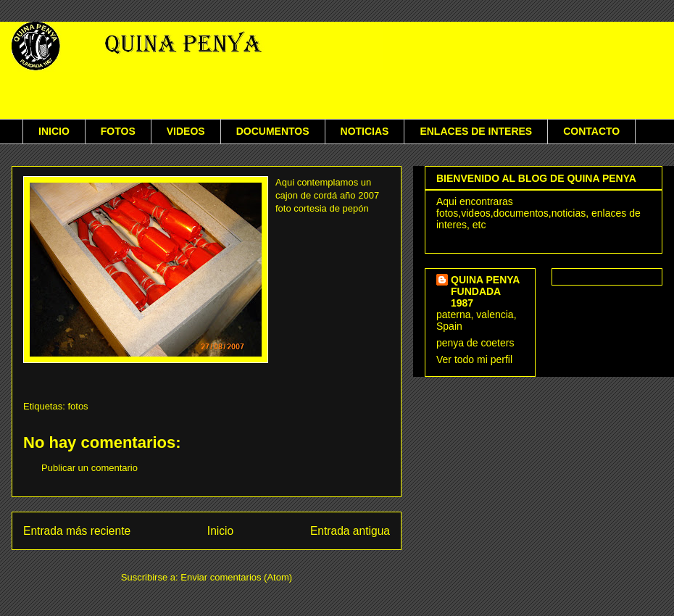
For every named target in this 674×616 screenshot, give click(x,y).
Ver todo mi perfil (474, 359)
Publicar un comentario (90, 468)
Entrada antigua (350, 531)
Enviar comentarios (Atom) (236, 577)
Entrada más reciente (77, 531)
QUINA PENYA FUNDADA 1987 (485, 291)
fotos (78, 406)
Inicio (220, 531)
